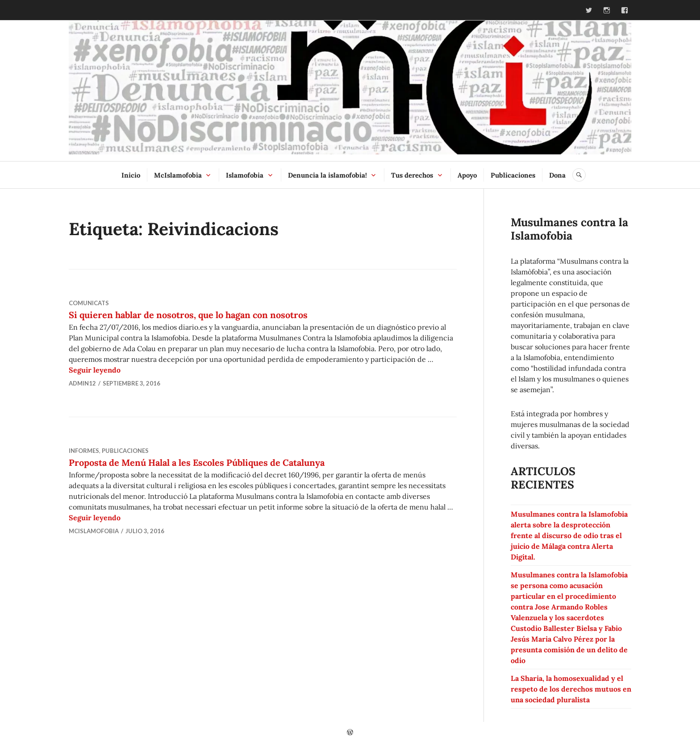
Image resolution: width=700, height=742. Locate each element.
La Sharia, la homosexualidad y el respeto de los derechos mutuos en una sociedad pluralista (571, 689)
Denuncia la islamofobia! (327, 175)
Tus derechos (412, 175)
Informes (84, 451)
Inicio (131, 175)
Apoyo (467, 175)
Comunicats (89, 303)
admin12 (82, 383)
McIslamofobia (178, 175)
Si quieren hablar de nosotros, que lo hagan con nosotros (188, 315)
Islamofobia (245, 175)
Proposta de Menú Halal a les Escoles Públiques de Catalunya (197, 462)
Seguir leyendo (95, 370)
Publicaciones (513, 175)
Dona (557, 175)
